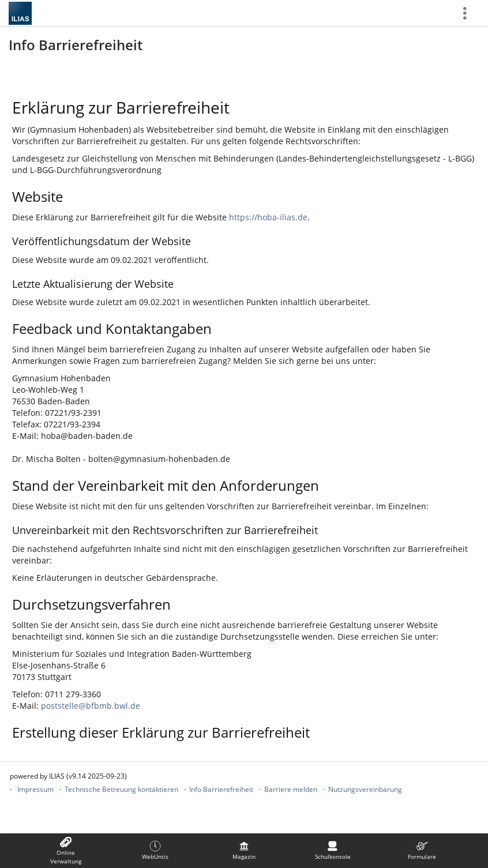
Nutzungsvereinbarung (365, 789)
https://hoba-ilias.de (268, 217)
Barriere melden (291, 789)
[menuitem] (66, 851)
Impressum (35, 789)
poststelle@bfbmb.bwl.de (91, 706)
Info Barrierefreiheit (221, 789)
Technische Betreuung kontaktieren (121, 789)
